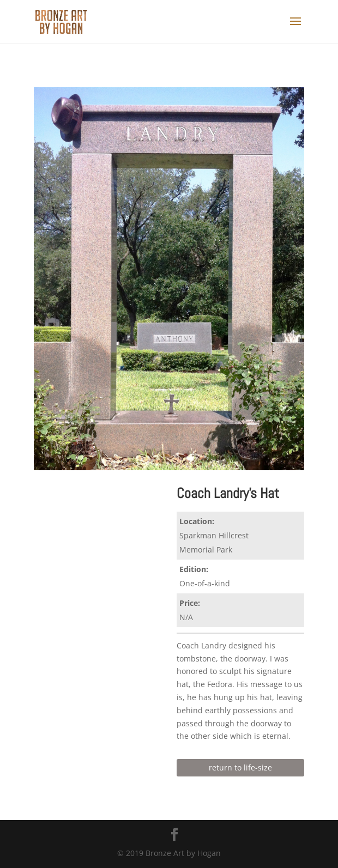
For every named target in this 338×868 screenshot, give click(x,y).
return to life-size (240, 767)
